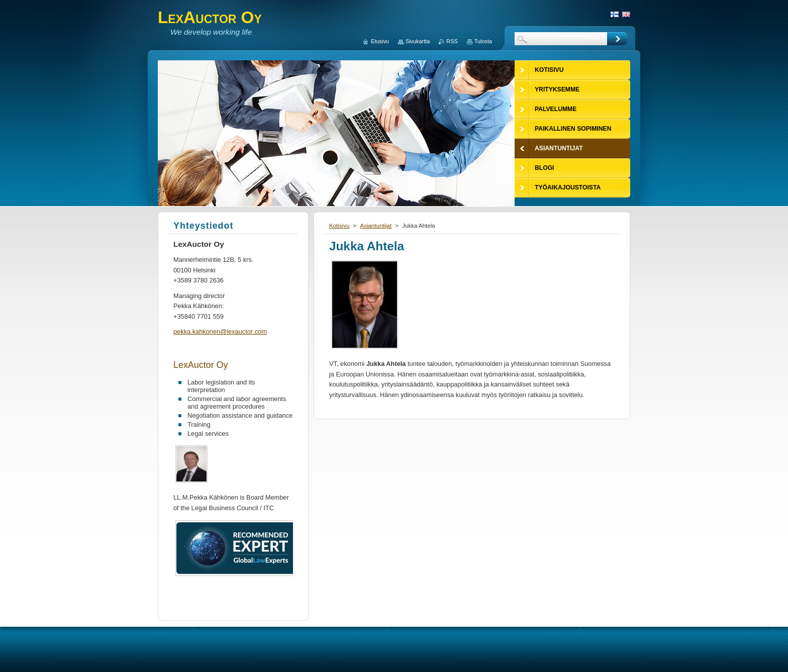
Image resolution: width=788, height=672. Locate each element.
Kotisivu (339, 226)
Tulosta (483, 41)
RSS (452, 41)
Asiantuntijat (376, 226)
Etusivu (380, 41)
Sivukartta (418, 41)
